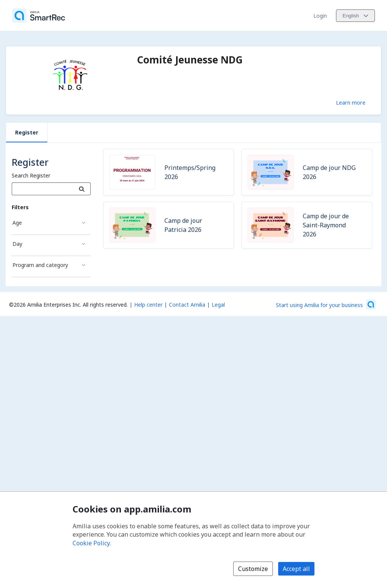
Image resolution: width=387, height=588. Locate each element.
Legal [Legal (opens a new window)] (218, 305)
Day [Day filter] (17, 244)
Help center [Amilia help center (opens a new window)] (148, 305)
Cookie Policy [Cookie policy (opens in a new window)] (91, 543)
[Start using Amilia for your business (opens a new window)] (326, 304)
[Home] (39, 15)
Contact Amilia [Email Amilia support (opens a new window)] (187, 305)
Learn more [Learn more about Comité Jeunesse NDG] (351, 102)
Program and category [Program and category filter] (40, 265)
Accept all (296, 569)
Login (320, 16)
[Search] (82, 189)
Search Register (31, 175)
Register (27, 132)
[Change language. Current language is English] (355, 16)
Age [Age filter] (17, 223)
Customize (253, 569)
